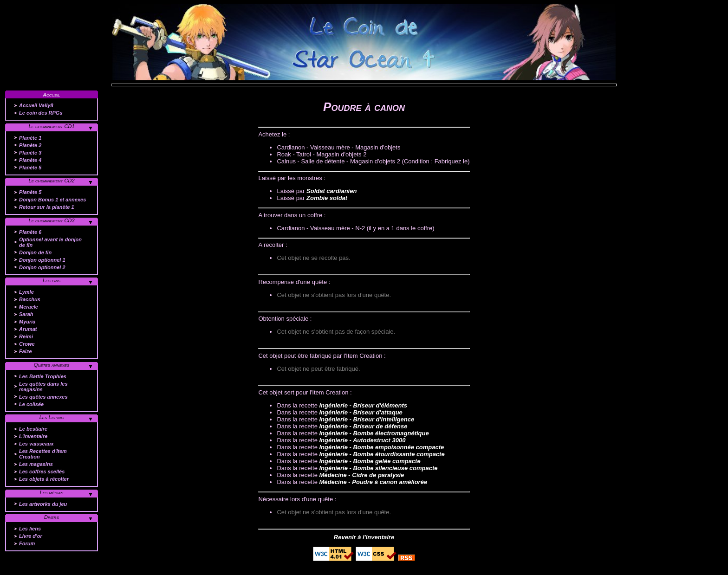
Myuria (27, 322)
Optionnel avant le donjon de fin (50, 242)
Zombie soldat (327, 198)
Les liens (30, 529)
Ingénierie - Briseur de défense (363, 426)
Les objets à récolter (44, 479)
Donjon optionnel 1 (42, 260)
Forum (27, 543)
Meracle (29, 307)
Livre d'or (31, 536)
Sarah (26, 314)
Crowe (27, 344)
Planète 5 (30, 168)
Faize (26, 351)
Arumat (28, 329)
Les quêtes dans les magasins (43, 387)
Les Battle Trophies (43, 376)
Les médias (52, 492)
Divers (52, 517)
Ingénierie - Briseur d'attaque (361, 412)
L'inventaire (33, 436)
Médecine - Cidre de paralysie (361, 475)
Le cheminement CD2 (51, 181)
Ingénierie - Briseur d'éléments (363, 405)
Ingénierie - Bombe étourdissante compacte (382, 454)
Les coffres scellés (42, 472)
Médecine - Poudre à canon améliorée (373, 482)
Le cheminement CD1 (51, 126)
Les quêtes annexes (43, 397)
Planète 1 (30, 138)
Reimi (26, 336)
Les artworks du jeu (43, 504)
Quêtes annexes (52, 365)
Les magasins (36, 464)
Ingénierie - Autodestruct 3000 (362, 440)
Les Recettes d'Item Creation (43, 454)
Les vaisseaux (36, 444)
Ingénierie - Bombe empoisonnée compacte (381, 447)
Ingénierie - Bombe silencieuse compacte (378, 468)
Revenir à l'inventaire (364, 537)
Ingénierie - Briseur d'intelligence (367, 419)
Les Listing (52, 417)
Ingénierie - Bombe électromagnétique (374, 433)
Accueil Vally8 (36, 105)
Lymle (26, 292)
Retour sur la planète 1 (47, 207)
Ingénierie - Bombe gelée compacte (370, 461)
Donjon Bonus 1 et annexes (52, 200)
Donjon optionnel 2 (42, 267)
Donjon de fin (35, 252)
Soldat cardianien (331, 191)
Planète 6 (30, 232)
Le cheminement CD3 (51, 220)
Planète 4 (30, 160)
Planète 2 (30, 145)
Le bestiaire (33, 429)
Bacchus (30, 299)
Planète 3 (30, 153)
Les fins (52, 280)
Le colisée (31, 404)
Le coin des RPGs (41, 113)
